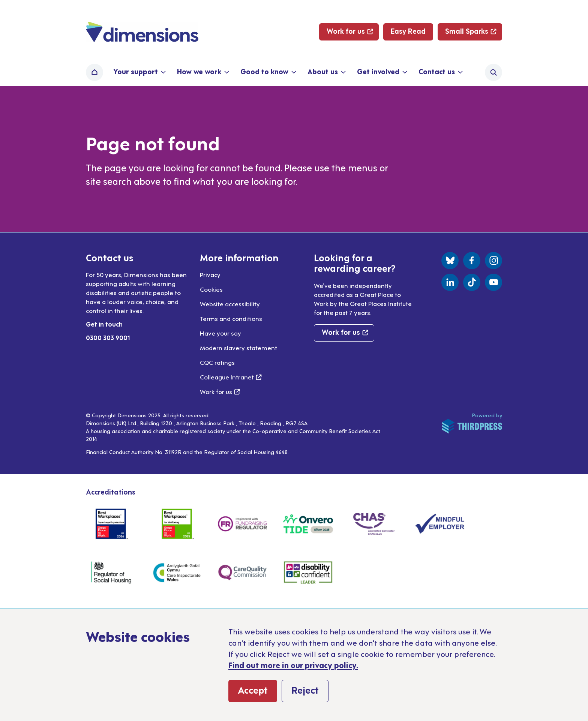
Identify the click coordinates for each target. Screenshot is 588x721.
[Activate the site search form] (493, 72)
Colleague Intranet (231, 377)
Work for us (220, 391)
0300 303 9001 (108, 337)
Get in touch (104, 324)
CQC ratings (217, 362)
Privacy (210, 274)
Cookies (211, 289)
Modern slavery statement (238, 348)
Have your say (220, 333)
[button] (139, 72)
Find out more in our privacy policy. (293, 665)
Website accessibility (230, 304)
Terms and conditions (231, 318)
